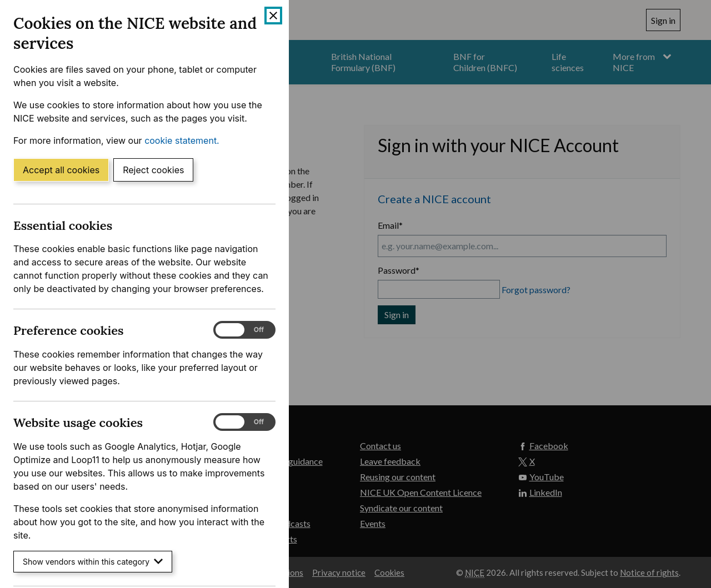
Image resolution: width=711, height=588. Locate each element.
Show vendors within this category (93, 562)
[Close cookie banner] (273, 16)
